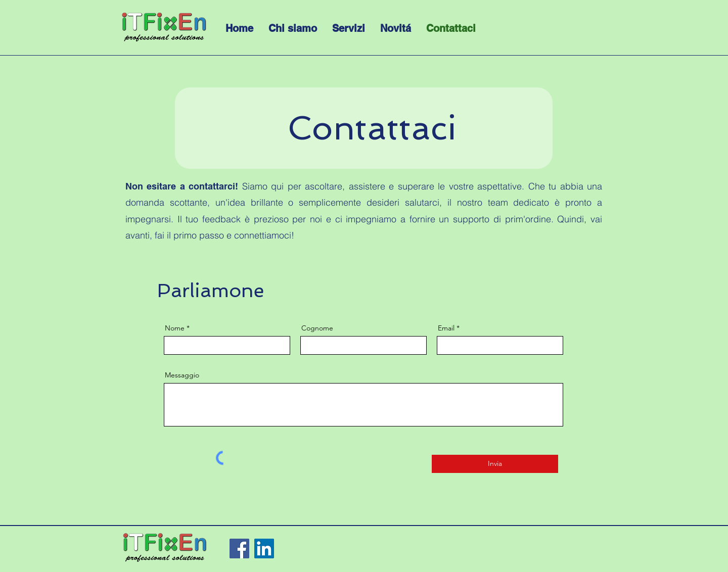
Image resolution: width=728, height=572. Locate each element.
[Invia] (495, 464)
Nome (175, 328)
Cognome (317, 328)
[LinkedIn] (264, 549)
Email (446, 328)
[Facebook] (239, 549)
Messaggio (182, 375)
